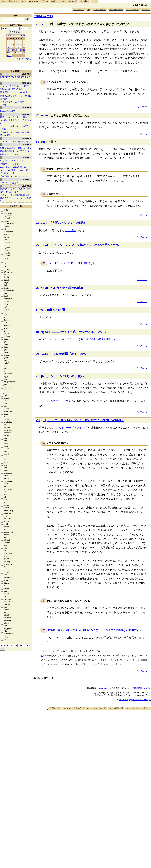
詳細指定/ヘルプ (141, 688)
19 (16, 50)
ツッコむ (142, 107)
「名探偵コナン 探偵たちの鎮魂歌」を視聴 (15, 134)
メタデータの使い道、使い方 (67, 376)
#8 (37, 332)
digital (45, 332)
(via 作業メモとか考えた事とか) (97, 339)
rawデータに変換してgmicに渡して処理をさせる (15, 172)
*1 (42, 651)
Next (23, 36)
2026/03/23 (27, 180)
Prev (9, 36)
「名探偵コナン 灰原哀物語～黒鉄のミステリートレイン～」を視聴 (16, 198)
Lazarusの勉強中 (8, 111)
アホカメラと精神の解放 (67, 288)
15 (24, 47)
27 (19, 53)
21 (21, 50)
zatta (44, 245)
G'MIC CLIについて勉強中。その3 (16, 142)
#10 (38, 376)
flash (44, 354)
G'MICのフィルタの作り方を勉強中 (15, 78)
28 (21, 53)
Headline (67, 708)
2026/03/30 (27, 74)
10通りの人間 (56, 310)
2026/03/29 (27, 83)
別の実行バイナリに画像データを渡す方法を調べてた (16, 190)
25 (13, 53)
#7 (37, 310)
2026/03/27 (27, 114)
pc (42, 24)
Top (3, 1)
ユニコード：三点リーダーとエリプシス (79, 332)
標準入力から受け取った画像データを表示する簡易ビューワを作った (16, 120)
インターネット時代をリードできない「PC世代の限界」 (86, 420)
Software (44, 1)
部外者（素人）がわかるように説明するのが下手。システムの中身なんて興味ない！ (95, 630)
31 (11, 56)
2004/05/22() (44, 16)
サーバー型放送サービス (54, 401)
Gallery (54, 1)
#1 (37, 24)
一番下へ (146, 10)
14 (21, 47)
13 (19, 47)
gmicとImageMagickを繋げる (13, 167)
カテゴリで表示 (24, 59)
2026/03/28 (27, 108)
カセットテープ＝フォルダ (71, 428)
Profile (23, 1)
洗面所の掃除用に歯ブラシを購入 (16, 151)
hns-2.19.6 (123, 699)
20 (19, 50)
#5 (37, 245)
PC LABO (34, 1)
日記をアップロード (9, 154)
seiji (43, 142)
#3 (37, 142)
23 (8, 53)
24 (11, 53)
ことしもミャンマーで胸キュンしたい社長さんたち (85, 245)
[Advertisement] (108, 735)
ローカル (71, 230)
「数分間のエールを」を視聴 (14, 176)
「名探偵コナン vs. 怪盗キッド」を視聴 (15, 103)
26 (16, 53)
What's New (12, 1)
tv (43, 376)
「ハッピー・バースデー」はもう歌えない (71, 263)
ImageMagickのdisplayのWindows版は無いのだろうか (15, 162)
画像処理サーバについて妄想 (14, 92)
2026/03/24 (27, 158)
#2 (37, 115)
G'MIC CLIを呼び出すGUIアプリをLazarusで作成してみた (15, 88)
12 (16, 47)
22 (24, 50)
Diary (94, 1)
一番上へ (146, 708)
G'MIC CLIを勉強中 (9, 183)
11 (13, 47)
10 (11, 47)
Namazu (101, 688)
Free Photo (84, 1)
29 (24, 53)
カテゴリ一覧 (16, 206)
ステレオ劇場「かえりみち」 (69, 354)
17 (11, 50)
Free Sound (72, 1)
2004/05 (16, 36)
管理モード (55, 708)
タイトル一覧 (100, 10)
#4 (37, 223)
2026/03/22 (27, 186)
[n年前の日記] (63, 16)
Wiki (62, 1)
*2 (42, 655)
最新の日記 (79, 10)
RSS (89, 10)
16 (8, 50)
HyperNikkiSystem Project (140, 699)
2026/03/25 (27, 145)
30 (8, 56)
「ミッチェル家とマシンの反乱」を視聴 (16, 128)
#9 (37, 354)
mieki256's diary (142, 5)
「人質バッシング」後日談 (67, 223)
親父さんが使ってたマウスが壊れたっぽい (16, 97)
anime (44, 115)
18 (13, 50)
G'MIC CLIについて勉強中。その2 (16, 148)
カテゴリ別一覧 (116, 10)
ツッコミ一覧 (132, 10)
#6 (37, 288)
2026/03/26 (27, 138)
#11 (38, 420)
